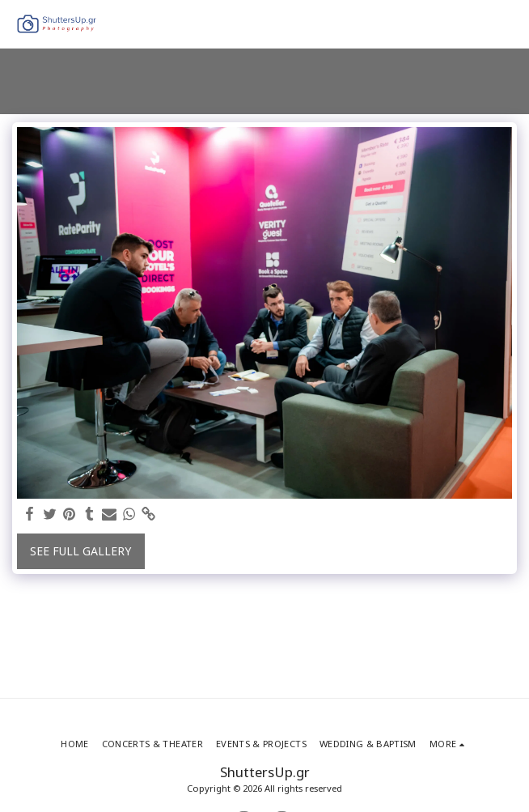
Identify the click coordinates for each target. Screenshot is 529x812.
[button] (507, 24)
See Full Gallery (80, 551)
